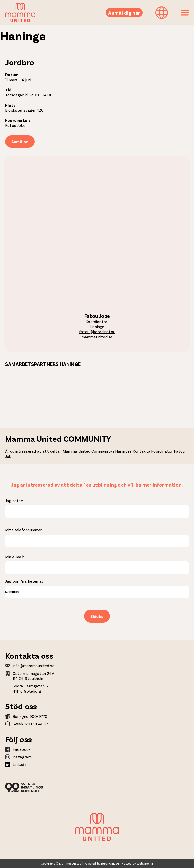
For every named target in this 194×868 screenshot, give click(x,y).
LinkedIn (20, 764)
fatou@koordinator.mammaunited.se (97, 334)
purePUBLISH (110, 863)
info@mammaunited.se (33, 666)
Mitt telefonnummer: (24, 530)
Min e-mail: (15, 557)
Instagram (22, 757)
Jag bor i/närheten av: (25, 581)
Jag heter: (14, 500)
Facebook (22, 749)
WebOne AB (145, 863)
